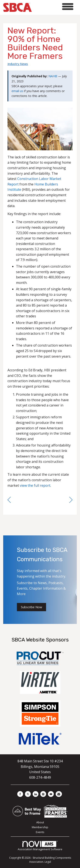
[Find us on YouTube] (51, 794)
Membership (40, 827)
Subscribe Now (31, 607)
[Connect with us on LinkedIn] (36, 794)
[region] (71, 500)
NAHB (53, 76)
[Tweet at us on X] (28, 794)
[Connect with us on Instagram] (43, 794)
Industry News (18, 64)
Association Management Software (40, 846)
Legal (48, 862)
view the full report (35, 485)
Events (40, 832)
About (40, 822)
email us (17, 91)
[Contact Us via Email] (59, 794)
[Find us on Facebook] (20, 794)
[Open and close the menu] (54, 7)
